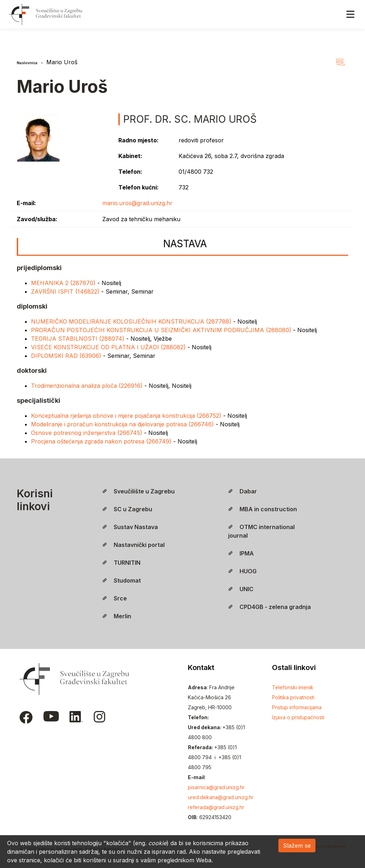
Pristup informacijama (297, 707)
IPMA (241, 553)
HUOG (242, 571)
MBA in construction (263, 509)
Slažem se (297, 846)
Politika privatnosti (293, 697)
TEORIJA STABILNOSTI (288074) (79, 339)
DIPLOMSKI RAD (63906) (67, 356)
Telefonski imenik (293, 687)
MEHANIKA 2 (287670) (64, 283)
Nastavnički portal (133, 545)
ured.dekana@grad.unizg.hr (221, 797)
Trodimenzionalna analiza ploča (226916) (88, 386)
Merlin (117, 616)
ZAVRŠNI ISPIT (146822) (66, 291)
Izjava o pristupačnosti (298, 717)
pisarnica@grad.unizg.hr (216, 787)
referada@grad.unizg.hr (216, 807)
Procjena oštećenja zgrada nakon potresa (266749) (102, 441)
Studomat (122, 580)
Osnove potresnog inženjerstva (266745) (88, 433)
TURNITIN (121, 563)
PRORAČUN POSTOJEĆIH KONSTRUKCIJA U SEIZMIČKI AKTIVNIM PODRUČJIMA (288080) (162, 330)
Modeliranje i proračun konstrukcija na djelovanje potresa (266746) (123, 424)
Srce (115, 598)
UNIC (241, 589)
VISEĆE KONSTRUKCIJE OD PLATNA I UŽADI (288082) (109, 347)
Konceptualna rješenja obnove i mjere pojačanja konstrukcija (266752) (127, 416)
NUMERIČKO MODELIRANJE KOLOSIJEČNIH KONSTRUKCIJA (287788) (132, 321)
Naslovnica (27, 63)
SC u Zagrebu (127, 509)
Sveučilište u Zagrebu (138, 491)
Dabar (243, 491)
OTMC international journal (261, 531)
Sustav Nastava (130, 527)
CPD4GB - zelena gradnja (269, 607)
